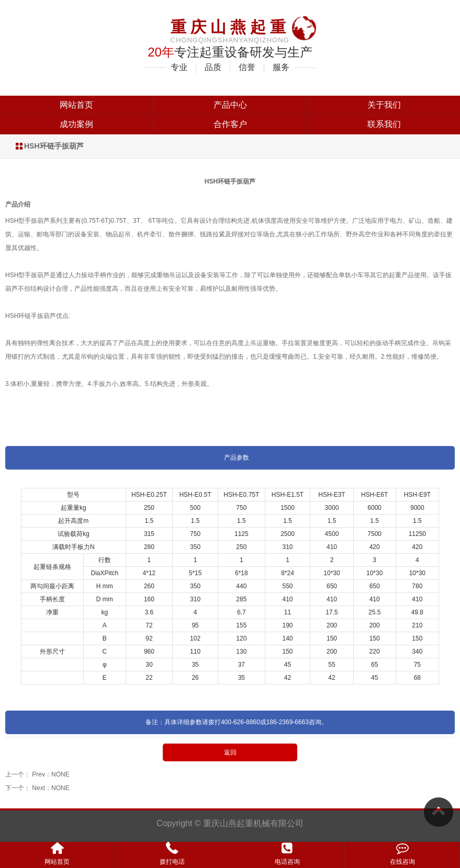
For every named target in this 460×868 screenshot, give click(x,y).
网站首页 (76, 105)
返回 (230, 752)
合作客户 (230, 124)
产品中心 (230, 105)
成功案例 (76, 124)
